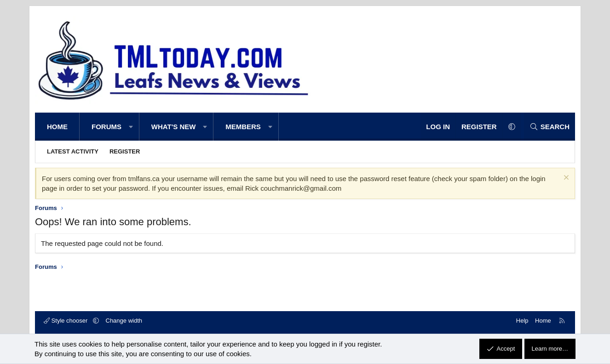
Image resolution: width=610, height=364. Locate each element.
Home (57, 127)
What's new (174, 127)
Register (125, 151)
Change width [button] (124, 321)
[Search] (550, 127)
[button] (131, 127)
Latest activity (73, 151)
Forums (106, 127)
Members (243, 127)
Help (522, 321)
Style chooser (66, 321)
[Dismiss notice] (565, 179)
